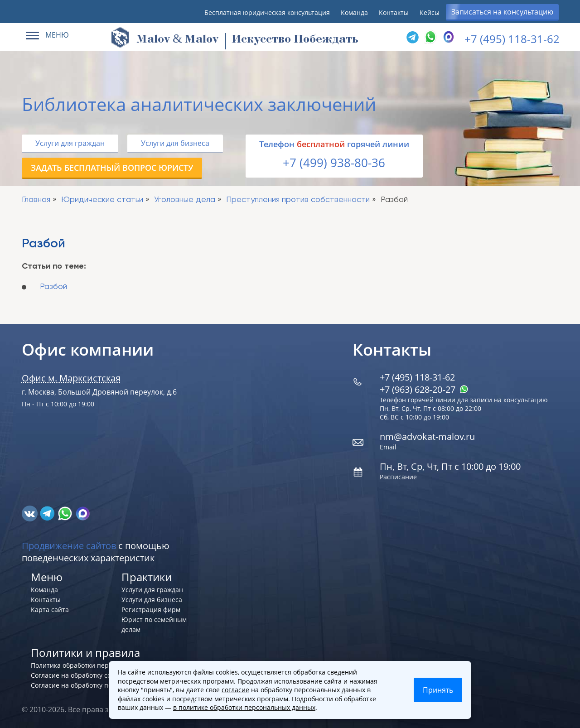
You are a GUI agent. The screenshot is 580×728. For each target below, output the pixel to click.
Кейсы (430, 12)
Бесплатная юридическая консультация (267, 12)
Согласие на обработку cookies (79, 675)
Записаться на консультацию (502, 12)
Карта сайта (50, 610)
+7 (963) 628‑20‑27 (424, 389)
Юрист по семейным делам (154, 624)
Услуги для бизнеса (175, 143)
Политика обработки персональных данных (99, 665)
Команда (354, 12)
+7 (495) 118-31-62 (512, 39)
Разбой (53, 287)
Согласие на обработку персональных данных (103, 685)
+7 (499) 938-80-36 (334, 163)
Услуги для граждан (70, 143)
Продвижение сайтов (69, 546)
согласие (235, 690)
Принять (438, 690)
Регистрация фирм (151, 610)
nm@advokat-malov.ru (427, 436)
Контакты (394, 12)
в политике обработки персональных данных (244, 707)
